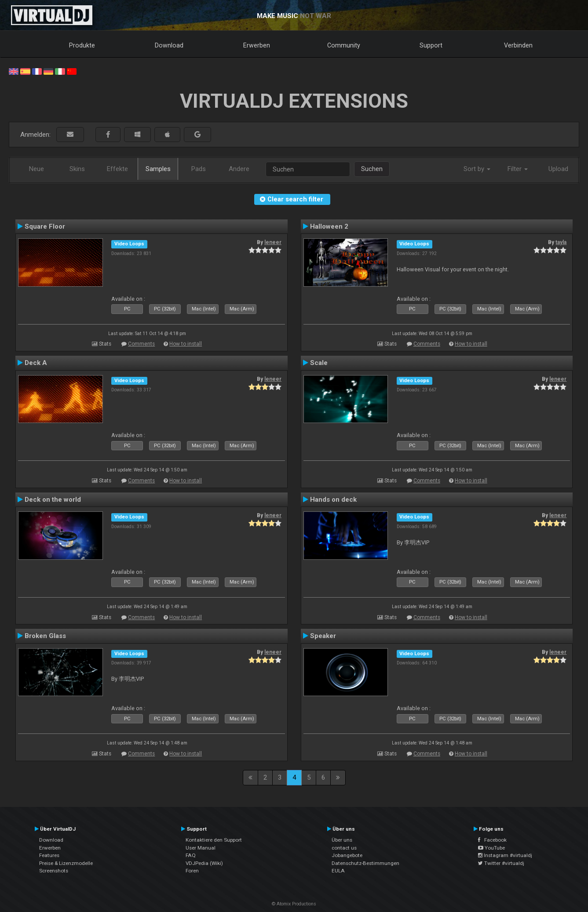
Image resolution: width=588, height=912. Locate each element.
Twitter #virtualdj (501, 863)
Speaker (323, 636)
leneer (273, 242)
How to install (186, 344)
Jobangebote (347, 855)
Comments (141, 344)
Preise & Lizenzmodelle (66, 863)
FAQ (191, 855)
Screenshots (54, 871)
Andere (239, 169)
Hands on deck (333, 500)
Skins (77, 169)
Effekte (117, 169)
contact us (344, 848)
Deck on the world (53, 500)
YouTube (491, 848)
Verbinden (518, 45)
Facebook (492, 840)
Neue (37, 169)
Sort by (477, 169)
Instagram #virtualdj (505, 855)
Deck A (36, 363)
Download (169, 45)
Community (344, 45)
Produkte (82, 45)
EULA (338, 871)
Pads (199, 169)
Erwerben (257, 45)
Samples (158, 169)
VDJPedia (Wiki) (204, 863)
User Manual (201, 848)
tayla (561, 242)
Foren (192, 871)
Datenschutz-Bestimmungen (365, 863)
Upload (558, 169)
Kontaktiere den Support (214, 840)
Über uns (342, 840)
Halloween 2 (329, 226)
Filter (518, 169)
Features (49, 855)
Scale (319, 363)
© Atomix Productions (294, 904)
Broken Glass (45, 636)
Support (431, 45)
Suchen (372, 169)
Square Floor (45, 226)
